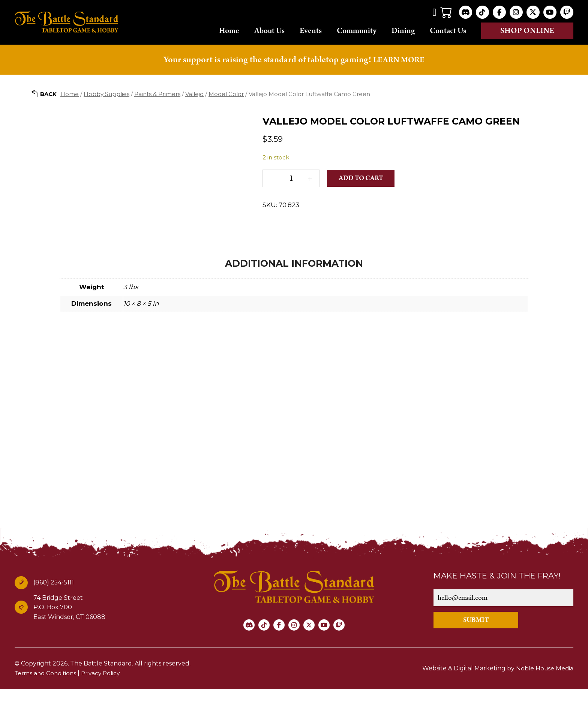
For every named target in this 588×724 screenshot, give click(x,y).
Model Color (226, 94)
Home (229, 30)
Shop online (527, 31)
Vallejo (194, 94)
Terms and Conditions (47, 708)
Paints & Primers (157, 94)
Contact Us (448, 30)
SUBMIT (490, 655)
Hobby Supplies (106, 94)
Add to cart (364, 179)
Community (357, 30)
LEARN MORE (399, 60)
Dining (403, 30)
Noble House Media (544, 703)
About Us (269, 30)
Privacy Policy (105, 708)
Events (311, 30)
